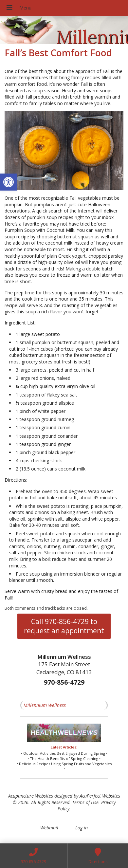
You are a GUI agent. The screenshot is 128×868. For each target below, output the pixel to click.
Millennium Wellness (45, 705)
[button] (9, 182)
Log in (82, 828)
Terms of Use (85, 802)
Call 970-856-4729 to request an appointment (64, 626)
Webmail (49, 828)
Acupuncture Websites (31, 796)
